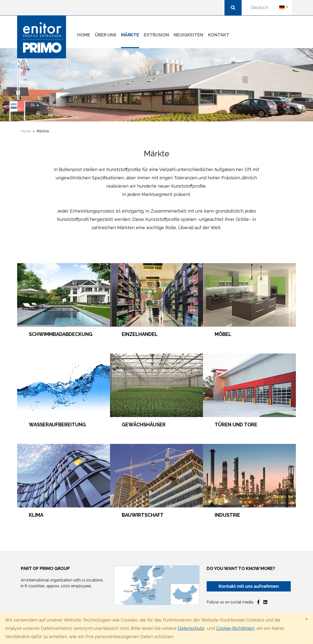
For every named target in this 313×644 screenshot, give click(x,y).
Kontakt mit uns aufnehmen (249, 586)
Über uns (106, 35)
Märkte (130, 34)
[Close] (307, 619)
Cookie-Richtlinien (235, 628)
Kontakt (219, 35)
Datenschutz (191, 628)
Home (84, 35)
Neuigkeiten (188, 35)
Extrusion (156, 35)
